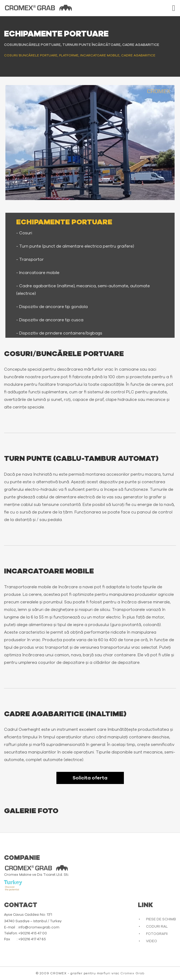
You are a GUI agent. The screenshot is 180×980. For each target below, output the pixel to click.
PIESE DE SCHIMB (161, 919)
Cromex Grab (132, 973)
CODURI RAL (157, 927)
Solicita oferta (90, 778)
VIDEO (152, 941)
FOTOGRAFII (157, 934)
